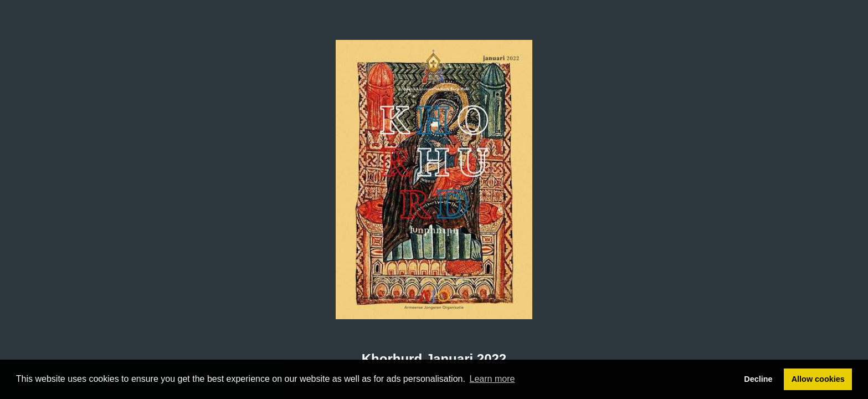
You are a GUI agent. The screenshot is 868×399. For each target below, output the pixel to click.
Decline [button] (758, 379)
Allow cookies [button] (818, 379)
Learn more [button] (492, 379)
